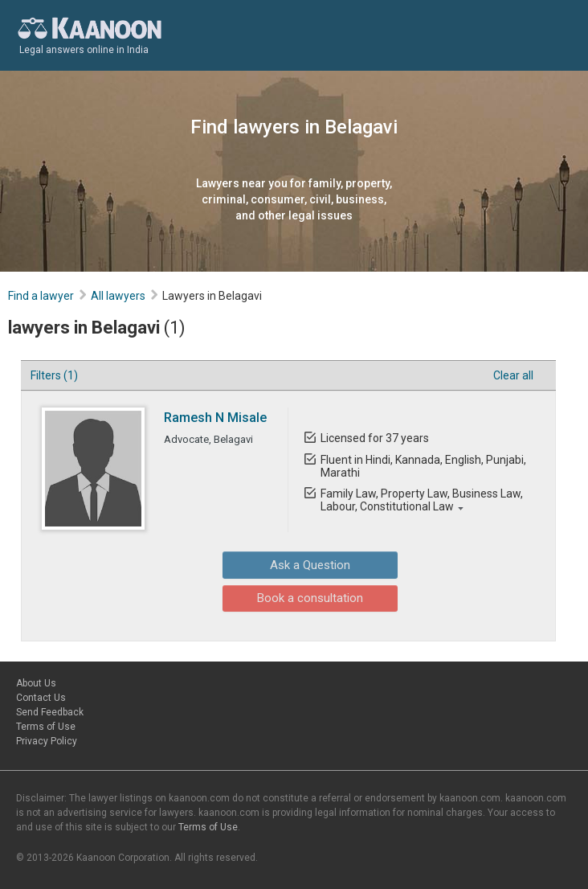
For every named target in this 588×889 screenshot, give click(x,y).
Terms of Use (46, 727)
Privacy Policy (47, 741)
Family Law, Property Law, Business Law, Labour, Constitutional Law (422, 500)
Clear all (513, 375)
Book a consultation (284, 596)
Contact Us (41, 698)
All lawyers (118, 296)
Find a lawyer (41, 296)
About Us (36, 683)
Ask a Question (284, 564)
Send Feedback (50, 712)
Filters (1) (54, 375)
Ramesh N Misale (215, 418)
